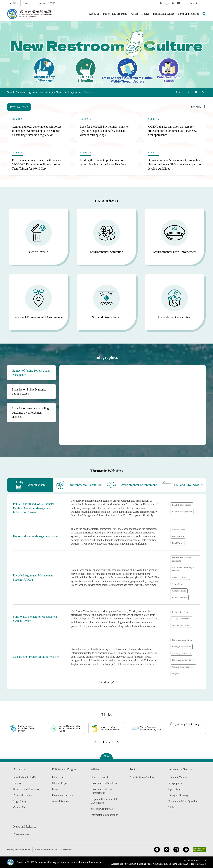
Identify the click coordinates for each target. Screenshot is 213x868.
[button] (204, 14)
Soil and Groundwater (103, 809)
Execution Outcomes (63, 795)
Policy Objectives (61, 777)
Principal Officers (23, 795)
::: (2, 2)
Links (171, 807)
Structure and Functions (26, 789)
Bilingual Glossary (178, 795)
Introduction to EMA (25, 777)
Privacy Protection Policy (19, 850)
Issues (55, 789)
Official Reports (61, 783)
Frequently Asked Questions (183, 801)
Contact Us (19, 807)
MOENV (14, 3)
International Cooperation (105, 815)
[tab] (19, 107)
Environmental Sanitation (104, 783)
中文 (53, 3)
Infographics (175, 783)
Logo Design (20, 801)
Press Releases (21, 834)
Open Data (174, 789)
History (17, 783)
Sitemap (42, 3)
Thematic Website (178, 777)
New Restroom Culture (142, 777)
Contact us (28, 3)
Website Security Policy (47, 850)
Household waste (100, 777)
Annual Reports (60, 801)
